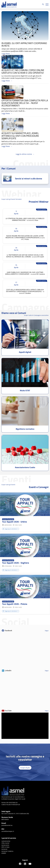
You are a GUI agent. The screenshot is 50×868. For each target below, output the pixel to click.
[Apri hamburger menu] (47, 4)
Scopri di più (25, 768)
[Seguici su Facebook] (20, 864)
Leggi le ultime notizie (24, 154)
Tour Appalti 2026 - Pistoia (15, 604)
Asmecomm (5, 845)
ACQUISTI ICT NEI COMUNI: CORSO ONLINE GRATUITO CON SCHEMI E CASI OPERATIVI (23, 71)
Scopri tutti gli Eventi (8, 485)
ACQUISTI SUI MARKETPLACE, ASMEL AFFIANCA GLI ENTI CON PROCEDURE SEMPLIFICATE (20, 136)
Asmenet (4, 849)
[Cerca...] (43, 4)
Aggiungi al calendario (10, 529)
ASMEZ (4, 853)
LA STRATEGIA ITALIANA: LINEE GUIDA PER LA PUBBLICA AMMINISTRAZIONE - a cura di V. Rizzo (25, 219)
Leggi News (6, 54)
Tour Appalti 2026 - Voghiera (15, 563)
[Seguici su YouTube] (30, 864)
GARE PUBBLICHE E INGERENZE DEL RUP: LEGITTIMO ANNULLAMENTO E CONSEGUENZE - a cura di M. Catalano (25, 273)
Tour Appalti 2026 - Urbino (15, 522)
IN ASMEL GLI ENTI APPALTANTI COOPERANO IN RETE (24, 44)
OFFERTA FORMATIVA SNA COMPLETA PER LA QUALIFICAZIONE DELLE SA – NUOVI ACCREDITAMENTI (25, 103)
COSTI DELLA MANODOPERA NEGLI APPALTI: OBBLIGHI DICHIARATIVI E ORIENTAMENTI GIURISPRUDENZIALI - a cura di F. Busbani (25, 291)
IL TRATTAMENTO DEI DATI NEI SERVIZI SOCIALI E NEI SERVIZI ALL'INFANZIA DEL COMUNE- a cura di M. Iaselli (25, 256)
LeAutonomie (6, 841)
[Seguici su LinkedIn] (25, 864)
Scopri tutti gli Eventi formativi (12, 199)
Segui (47, 631)
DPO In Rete (5, 847)
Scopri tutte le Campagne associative (36, 315)
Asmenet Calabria (7, 851)
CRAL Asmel (5, 843)
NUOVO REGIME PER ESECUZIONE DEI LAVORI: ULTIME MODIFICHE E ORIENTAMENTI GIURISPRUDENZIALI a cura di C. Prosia (25, 238)
